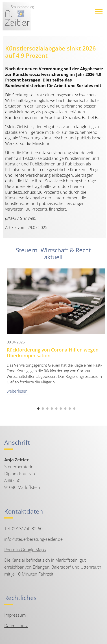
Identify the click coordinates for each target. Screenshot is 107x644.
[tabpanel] (56, 334)
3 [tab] (47, 409)
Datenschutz (16, 625)
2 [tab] (43, 409)
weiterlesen (17, 391)
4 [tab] (52, 409)
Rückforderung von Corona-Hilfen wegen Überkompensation (53, 353)
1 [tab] (38, 409)
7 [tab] (65, 409)
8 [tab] (70, 409)
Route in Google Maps (25, 550)
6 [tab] (61, 409)
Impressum (15, 615)
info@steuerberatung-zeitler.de (33, 539)
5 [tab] (56, 409)
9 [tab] (74, 409)
